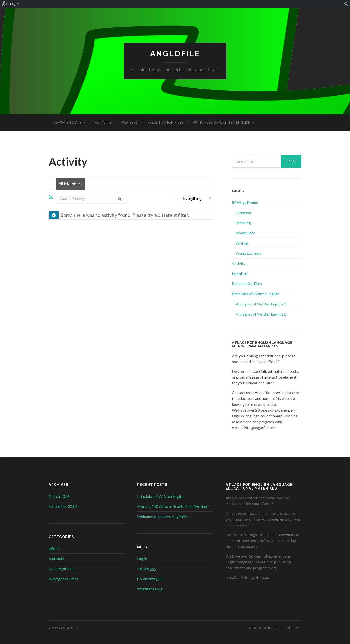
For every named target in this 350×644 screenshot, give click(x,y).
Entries (146, 569)
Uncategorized (61, 569)
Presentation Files (165, 123)
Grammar (244, 213)
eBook (54, 548)
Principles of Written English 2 (261, 314)
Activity (103, 123)
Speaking (243, 223)
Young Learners (248, 253)
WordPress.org (150, 589)
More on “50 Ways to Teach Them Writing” (173, 506)
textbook (57, 559)
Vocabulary (245, 233)
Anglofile (175, 54)
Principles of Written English (222, 123)
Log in (142, 559)
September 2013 (63, 506)
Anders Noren (277, 628)
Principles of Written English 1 (261, 304)
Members (130, 123)
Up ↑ (298, 628)
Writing (242, 243)
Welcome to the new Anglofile (162, 517)
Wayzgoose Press (63, 579)
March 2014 (59, 496)
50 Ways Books (67, 123)
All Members (72, 184)
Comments (150, 579)
